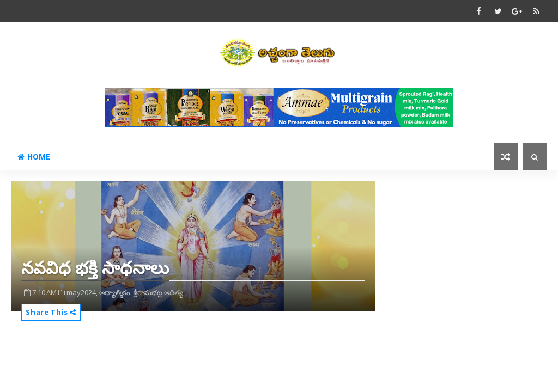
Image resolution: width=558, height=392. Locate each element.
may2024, (82, 292)
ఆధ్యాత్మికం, (116, 292)
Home (34, 157)
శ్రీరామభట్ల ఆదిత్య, (159, 292)
